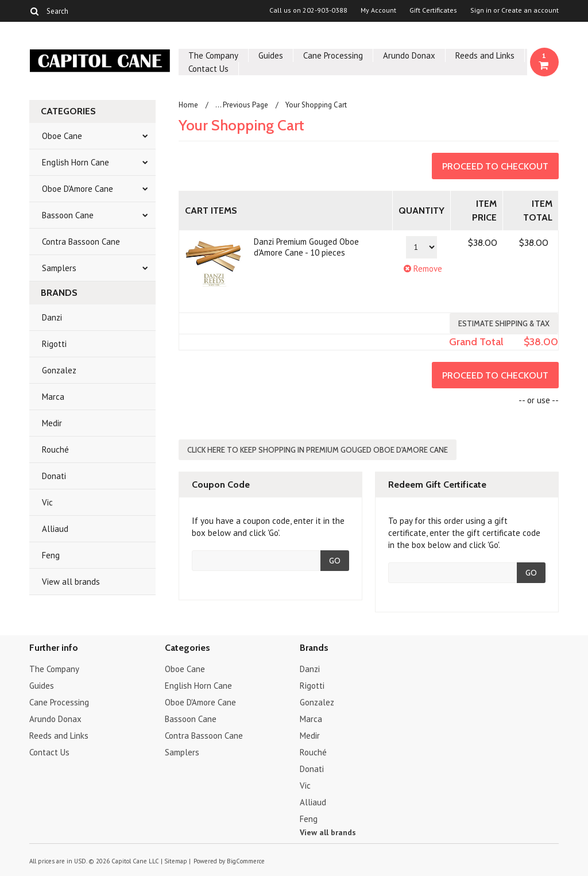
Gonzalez (59, 370)
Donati (54, 476)
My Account (378, 10)
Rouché (55, 449)
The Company (213, 55)
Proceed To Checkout (495, 166)
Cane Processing (333, 55)
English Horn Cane (76, 162)
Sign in (481, 10)
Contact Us (208, 69)
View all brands (71, 582)
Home (188, 105)
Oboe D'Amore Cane (78, 189)
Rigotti (54, 344)
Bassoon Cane (68, 215)
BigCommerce (246, 861)
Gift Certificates (433, 10)
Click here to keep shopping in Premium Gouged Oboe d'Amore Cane (318, 450)
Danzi (52, 317)
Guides (271, 55)
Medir (52, 423)
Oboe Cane (62, 136)
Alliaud (55, 529)
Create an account (530, 10)
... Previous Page (242, 105)
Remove (422, 269)
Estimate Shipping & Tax (504, 323)
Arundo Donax (409, 55)
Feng (51, 555)
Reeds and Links (485, 55)
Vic (47, 502)
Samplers (59, 268)
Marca (53, 397)
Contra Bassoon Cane (81, 242)
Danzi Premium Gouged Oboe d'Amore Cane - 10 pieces (306, 247)
